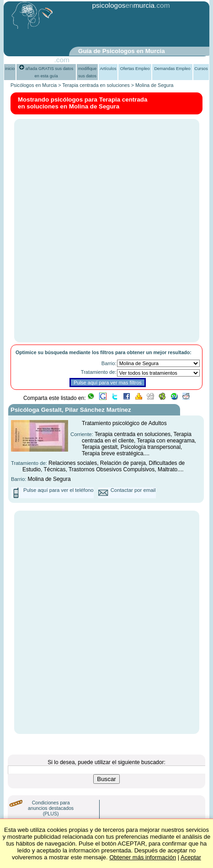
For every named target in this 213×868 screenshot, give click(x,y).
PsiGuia (42, 60)
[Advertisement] (115, 29)
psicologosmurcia (123, 5)
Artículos (108, 69)
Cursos (201, 69)
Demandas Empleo (172, 69)
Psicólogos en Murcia (34, 85)
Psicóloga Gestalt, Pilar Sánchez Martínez (71, 410)
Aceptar (191, 857)
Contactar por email (133, 490)
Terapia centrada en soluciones (96, 85)
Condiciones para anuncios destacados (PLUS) (51, 808)
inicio (10, 69)
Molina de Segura (154, 85)
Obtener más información (143, 857)
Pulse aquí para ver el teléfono (59, 490)
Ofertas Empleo (135, 69)
